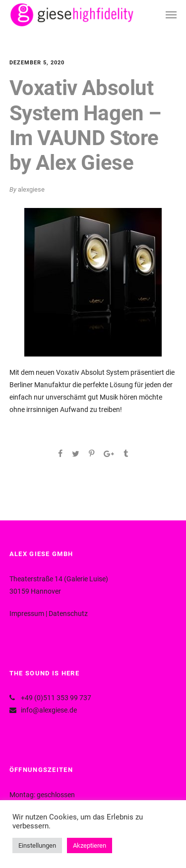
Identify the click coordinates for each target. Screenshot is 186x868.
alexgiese (31, 189)
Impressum (27, 613)
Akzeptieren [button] (90, 845)
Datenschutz (68, 613)
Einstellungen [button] (37, 845)
